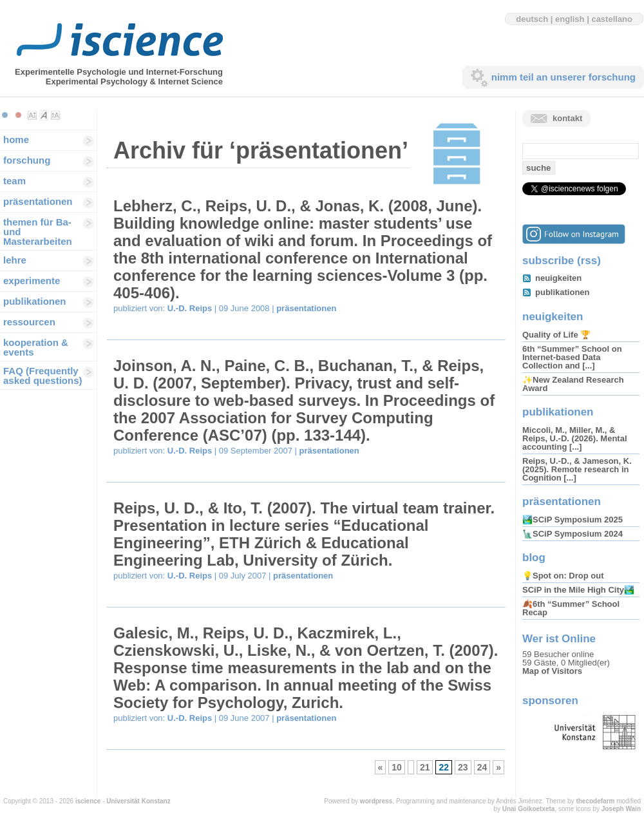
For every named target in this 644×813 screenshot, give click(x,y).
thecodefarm (595, 801)
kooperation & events (36, 347)
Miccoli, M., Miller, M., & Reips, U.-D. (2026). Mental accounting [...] (575, 438)
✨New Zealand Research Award (573, 384)
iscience (88, 801)
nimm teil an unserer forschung (563, 77)
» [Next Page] (498, 767)
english (570, 19)
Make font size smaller (32, 115)
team (14, 181)
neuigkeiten (558, 278)
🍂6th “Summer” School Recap (571, 608)
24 (482, 767)
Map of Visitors (552, 671)
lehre (15, 260)
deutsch (532, 19)
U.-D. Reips (190, 308)
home (16, 139)
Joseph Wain (621, 809)
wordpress (376, 801)
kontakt (567, 118)
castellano (612, 19)
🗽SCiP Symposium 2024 (573, 534)
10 (397, 767)
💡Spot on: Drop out (563, 576)
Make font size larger (55, 115)
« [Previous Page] (381, 767)
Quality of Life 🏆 (556, 335)
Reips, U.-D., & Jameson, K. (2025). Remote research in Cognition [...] (577, 469)
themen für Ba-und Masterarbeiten (38, 232)
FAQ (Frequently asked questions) (43, 376)
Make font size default (44, 115)
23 (463, 767)
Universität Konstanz (138, 801)
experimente (32, 281)
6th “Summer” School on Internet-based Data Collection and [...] (572, 357)
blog (534, 558)
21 (425, 767)
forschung (27, 160)
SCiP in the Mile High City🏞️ (578, 590)
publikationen (35, 301)
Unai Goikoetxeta (529, 809)
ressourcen (29, 322)
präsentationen (38, 201)
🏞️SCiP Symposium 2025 (573, 520)
